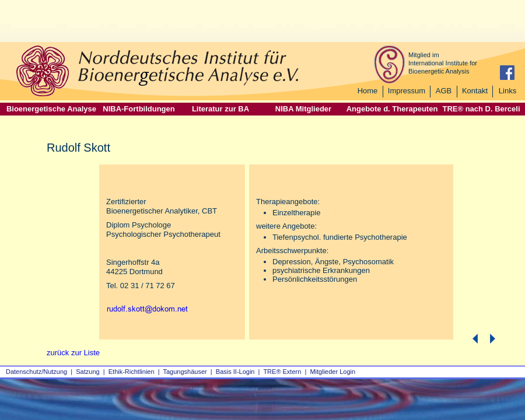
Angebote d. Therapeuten (392, 109)
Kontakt (475, 91)
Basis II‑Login (235, 372)
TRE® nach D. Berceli (481, 109)
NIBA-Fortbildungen (139, 109)
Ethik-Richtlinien (132, 372)
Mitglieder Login (332, 372)
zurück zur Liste (73, 353)
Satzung (87, 372)
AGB (444, 91)
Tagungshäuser (185, 372)
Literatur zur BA (220, 109)
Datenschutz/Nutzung (36, 372)
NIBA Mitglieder (303, 109)
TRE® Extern (282, 372)
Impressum (407, 91)
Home (368, 91)
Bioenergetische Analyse (51, 109)
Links (508, 91)
